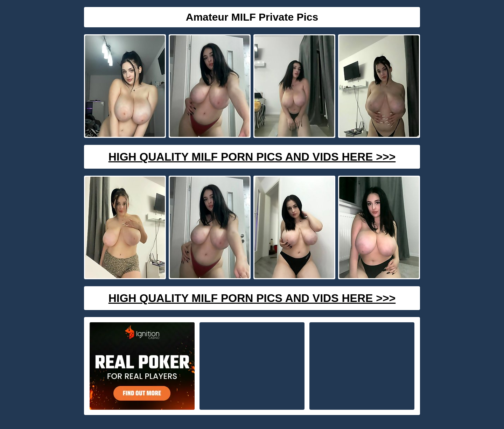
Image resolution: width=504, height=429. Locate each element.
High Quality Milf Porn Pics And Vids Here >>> (252, 157)
